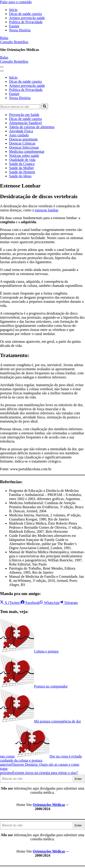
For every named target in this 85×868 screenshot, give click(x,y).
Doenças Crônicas (22, 143)
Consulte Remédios (14, 42)
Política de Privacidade (26, 22)
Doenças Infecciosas (24, 147)
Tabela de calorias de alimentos (32, 127)
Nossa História (20, 30)
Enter (78, 779)
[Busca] (20, 107)
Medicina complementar (27, 151)
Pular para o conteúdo (16, 2)
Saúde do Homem (22, 172)
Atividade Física (21, 131)
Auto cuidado (19, 135)
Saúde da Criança (22, 164)
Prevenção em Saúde (24, 115)
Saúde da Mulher (21, 168)
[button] (2, 67)
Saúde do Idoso (20, 176)
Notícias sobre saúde (24, 156)
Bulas (4, 38)
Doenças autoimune (23, 139)
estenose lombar (46, 210)
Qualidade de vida (22, 160)
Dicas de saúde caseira (25, 14)
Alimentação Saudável (25, 123)
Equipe (14, 26)
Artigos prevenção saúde (27, 18)
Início (13, 10)
